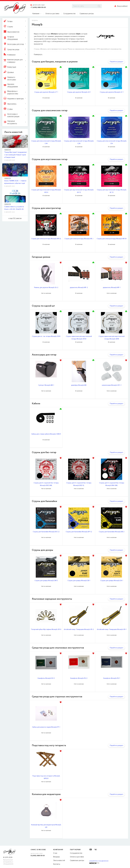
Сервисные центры (77, 860)
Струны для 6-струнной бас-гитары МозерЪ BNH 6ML (112, 484)
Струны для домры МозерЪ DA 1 (112, 581)
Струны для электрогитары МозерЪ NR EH (112, 239)
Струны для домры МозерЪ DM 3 (46, 581)
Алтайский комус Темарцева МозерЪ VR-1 (112, 629)
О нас (55, 853)
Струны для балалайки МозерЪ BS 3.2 (46, 532)
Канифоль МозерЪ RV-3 (46, 678)
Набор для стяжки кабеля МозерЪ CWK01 (46, 434)
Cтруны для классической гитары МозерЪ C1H (112, 142)
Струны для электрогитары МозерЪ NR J (79, 239)
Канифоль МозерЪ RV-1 (112, 678)
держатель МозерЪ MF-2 (79, 287)
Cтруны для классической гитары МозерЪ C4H (46, 142)
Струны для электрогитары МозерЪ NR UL (46, 239)
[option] (46, 274)
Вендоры (57, 857)
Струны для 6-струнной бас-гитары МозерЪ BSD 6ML (46, 484)
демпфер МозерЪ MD (79, 385)
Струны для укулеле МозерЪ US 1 (79, 92)
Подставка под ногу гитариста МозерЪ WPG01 (46, 777)
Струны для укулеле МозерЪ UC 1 (112, 92)
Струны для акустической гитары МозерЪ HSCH (46, 191)
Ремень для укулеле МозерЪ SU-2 (46, 287)
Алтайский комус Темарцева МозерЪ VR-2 (79, 629)
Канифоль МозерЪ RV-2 (79, 678)
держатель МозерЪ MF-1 (112, 287)
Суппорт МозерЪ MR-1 (46, 385)
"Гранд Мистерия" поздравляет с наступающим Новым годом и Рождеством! (16, 155)
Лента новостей (59, 860)
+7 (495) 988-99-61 (38, 7)
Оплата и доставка (77, 857)
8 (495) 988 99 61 (38, 856)
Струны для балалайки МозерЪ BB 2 (112, 532)
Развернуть (38, 54)
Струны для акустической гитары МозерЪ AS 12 (79, 191)
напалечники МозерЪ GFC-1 (112, 385)
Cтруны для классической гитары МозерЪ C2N (79, 142)
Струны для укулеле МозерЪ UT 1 (46, 92)
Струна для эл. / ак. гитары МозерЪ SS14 (46, 336)
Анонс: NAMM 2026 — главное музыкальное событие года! (15, 182)
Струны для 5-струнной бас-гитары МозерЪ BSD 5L (79, 484)
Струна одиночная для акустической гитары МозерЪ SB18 (112, 338)
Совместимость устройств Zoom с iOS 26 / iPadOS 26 (14, 208)
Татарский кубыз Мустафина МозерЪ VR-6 (46, 629)
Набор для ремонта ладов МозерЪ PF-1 (46, 727)
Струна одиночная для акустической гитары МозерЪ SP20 (79, 338)
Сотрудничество (76, 853)
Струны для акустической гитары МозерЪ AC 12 (112, 191)
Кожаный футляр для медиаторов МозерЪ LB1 (46, 826)
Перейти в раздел (116, 62)
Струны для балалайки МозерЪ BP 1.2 (79, 532)
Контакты (57, 864)
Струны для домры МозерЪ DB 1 (79, 581)
